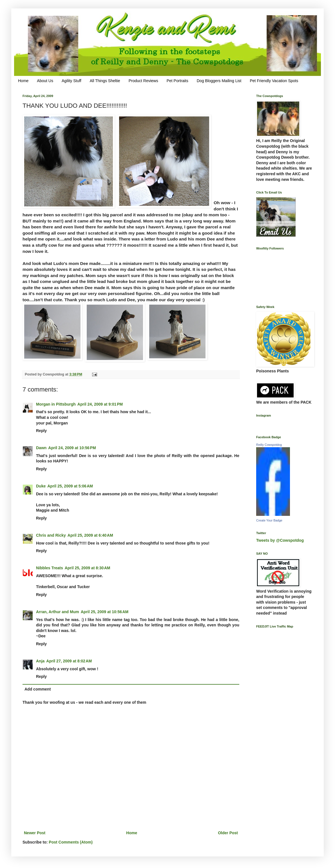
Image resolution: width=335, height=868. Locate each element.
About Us (45, 81)
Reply (41, 431)
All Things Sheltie (105, 81)
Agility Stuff (72, 81)
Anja (40, 661)
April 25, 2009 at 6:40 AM (90, 535)
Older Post (228, 833)
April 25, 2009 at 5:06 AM (70, 486)
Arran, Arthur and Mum (58, 612)
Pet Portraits (177, 81)
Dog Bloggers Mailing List (219, 81)
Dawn (41, 448)
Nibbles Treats (50, 568)
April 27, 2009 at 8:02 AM (69, 661)
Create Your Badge (269, 520)
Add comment (38, 689)
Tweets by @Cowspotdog (280, 540)
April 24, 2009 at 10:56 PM (72, 448)
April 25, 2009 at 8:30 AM (88, 568)
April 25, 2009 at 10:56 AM (105, 612)
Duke (41, 486)
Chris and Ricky (51, 535)
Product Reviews (143, 81)
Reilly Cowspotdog (269, 445)
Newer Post (35, 833)
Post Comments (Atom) (71, 842)
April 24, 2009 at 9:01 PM (100, 404)
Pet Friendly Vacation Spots (274, 81)
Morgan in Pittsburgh (56, 404)
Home (23, 81)
